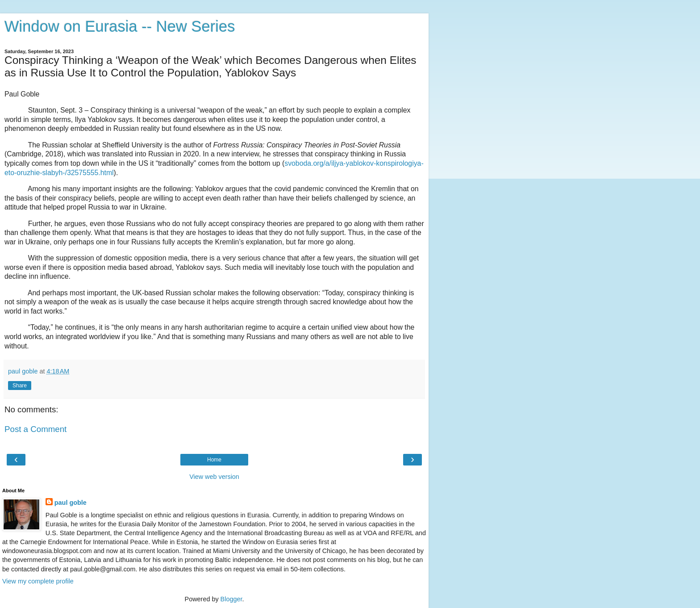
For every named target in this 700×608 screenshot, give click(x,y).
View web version (214, 477)
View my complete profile (38, 581)
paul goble (71, 503)
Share (20, 386)
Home (214, 460)
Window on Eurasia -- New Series (120, 26)
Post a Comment (35, 429)
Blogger (231, 599)
